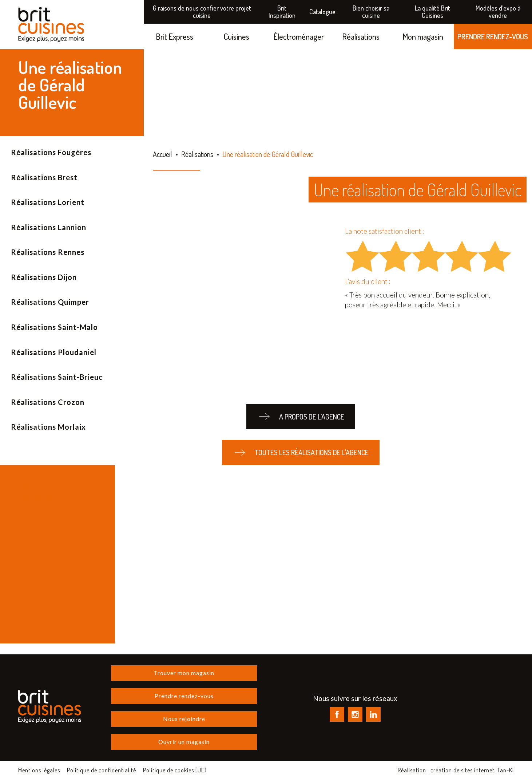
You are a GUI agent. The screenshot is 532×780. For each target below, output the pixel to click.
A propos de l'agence (301, 417)
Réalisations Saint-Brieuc (57, 377)
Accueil (162, 154)
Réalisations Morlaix (48, 427)
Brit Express (174, 36)
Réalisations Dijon (44, 277)
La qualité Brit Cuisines (432, 12)
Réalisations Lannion (49, 227)
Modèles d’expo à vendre (498, 12)
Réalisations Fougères (51, 152)
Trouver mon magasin (184, 673)
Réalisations (361, 36)
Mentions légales (39, 770)
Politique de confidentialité (102, 770)
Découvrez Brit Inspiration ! (45, 493)
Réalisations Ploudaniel (54, 352)
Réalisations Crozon (48, 402)
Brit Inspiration (282, 12)
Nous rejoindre (184, 719)
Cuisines (237, 36)
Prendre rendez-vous (184, 696)
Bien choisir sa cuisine (371, 12)
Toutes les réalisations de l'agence (301, 452)
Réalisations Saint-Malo (54, 327)
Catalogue (322, 12)
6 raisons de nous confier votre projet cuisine (202, 12)
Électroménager (299, 36)
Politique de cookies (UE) (175, 770)
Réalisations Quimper (50, 302)
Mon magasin (423, 36)
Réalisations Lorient (48, 202)
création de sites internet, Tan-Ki (472, 770)
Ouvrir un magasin (184, 742)
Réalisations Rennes (48, 252)
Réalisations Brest (44, 177)
